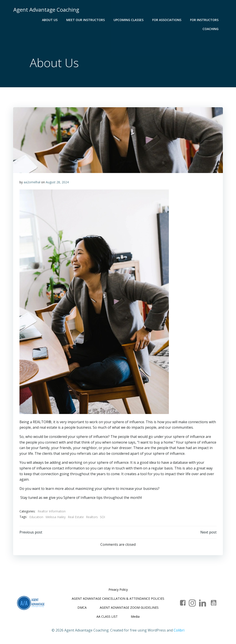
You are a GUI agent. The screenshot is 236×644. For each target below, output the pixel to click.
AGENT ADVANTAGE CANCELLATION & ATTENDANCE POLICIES (118, 599)
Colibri (179, 631)
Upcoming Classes (104, 20)
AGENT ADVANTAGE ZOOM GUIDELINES (129, 608)
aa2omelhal (32, 183)
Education (37, 517)
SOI (103, 517)
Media (135, 617)
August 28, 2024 (57, 183)
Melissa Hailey (56, 517)
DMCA (82, 608)
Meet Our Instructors (61, 20)
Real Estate (76, 517)
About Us (25, 20)
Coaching (211, 20)
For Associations (142, 20)
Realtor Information (52, 512)
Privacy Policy (118, 590)
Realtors (92, 517)
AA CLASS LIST (107, 617)
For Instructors (180, 20)
